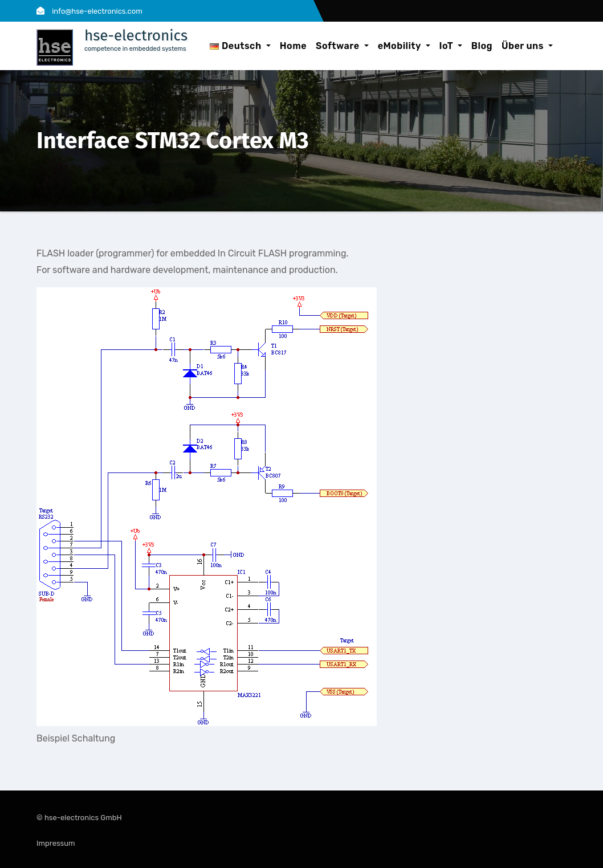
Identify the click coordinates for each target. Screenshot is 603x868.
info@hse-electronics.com (89, 11)
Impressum (56, 843)
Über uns (527, 46)
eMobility (404, 46)
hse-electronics (136, 36)
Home (293, 46)
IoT (451, 46)
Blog (482, 46)
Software (342, 46)
